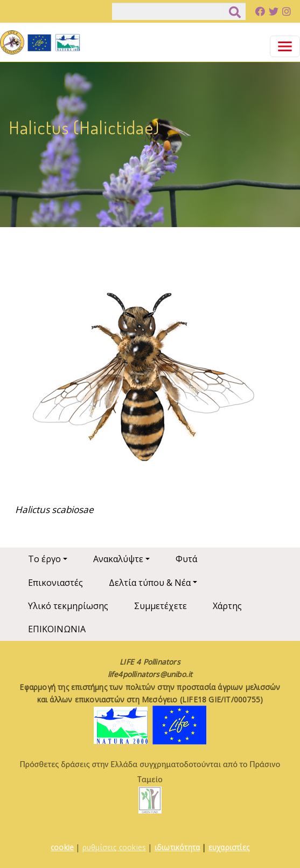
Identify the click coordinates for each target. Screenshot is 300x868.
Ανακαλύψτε (118, 559)
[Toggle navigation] (285, 46)
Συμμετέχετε (161, 606)
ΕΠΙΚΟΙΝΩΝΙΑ (57, 629)
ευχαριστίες (229, 847)
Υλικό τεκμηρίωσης (68, 606)
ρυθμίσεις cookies (114, 847)
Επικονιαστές (55, 583)
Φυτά (186, 559)
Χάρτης (227, 606)
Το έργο (44, 559)
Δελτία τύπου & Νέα (150, 583)
